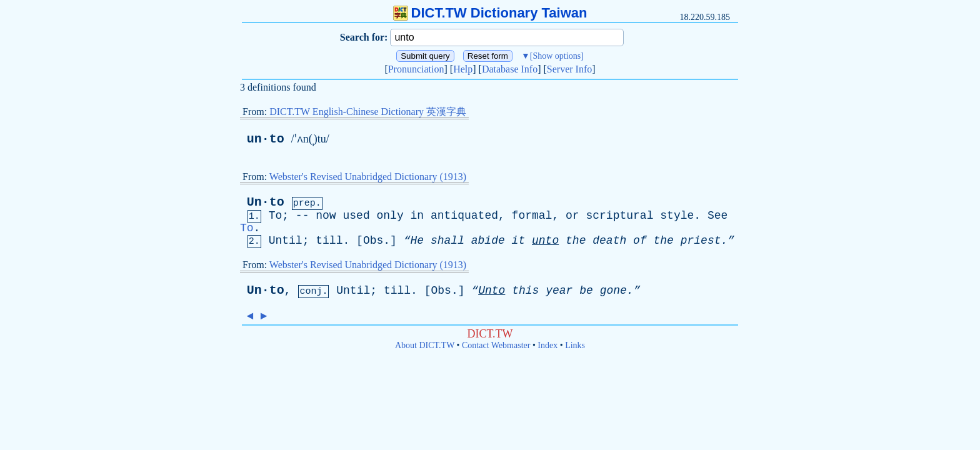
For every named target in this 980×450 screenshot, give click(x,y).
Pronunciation (416, 69)
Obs (373, 241)
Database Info (510, 69)
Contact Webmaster (496, 345)
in (417, 216)
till (329, 241)
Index (547, 345)
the (576, 241)
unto (545, 241)
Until (286, 241)
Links (575, 345)
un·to (266, 139)
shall (447, 241)
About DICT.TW (425, 345)
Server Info (569, 69)
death (609, 241)
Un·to (266, 202)
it (519, 241)
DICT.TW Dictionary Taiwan (490, 13)
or (572, 216)
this (525, 291)
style (677, 216)
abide (488, 241)
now (326, 216)
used (356, 216)
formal (532, 216)
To (276, 216)
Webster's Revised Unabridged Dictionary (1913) (368, 177)
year (559, 291)
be (586, 291)
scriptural (619, 216)
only (390, 216)
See (717, 216)
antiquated (464, 216)
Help (463, 69)
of (640, 241)
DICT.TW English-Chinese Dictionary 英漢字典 (368, 112)
